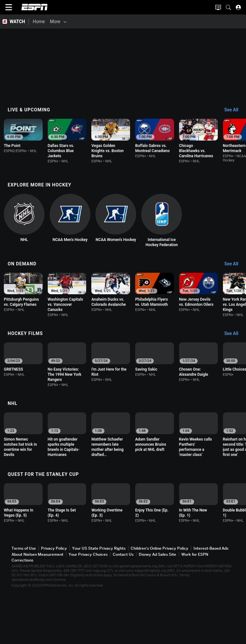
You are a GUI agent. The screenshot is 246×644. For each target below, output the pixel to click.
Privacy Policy (54, 596)
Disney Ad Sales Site (157, 602)
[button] (228, 7)
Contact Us (123, 602)
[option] (34, 142)
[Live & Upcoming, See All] (234, 110)
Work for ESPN (195, 602)
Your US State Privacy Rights (99, 596)
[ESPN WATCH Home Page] (14, 21)
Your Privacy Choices (88, 602)
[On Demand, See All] (234, 283)
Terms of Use (24, 596)
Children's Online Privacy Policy (160, 596)
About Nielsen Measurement (37, 602)
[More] (164, 21)
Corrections (22, 608)
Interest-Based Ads (211, 596)
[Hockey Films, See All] (234, 360)
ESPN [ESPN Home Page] (35, 7)
